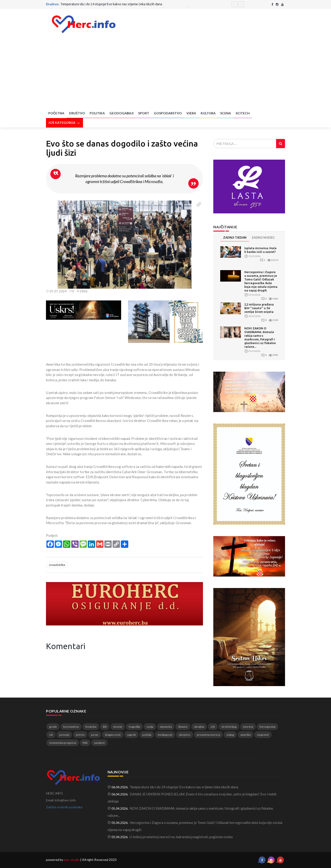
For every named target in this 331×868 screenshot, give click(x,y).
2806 (82, 291)
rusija (150, 727)
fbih (85, 743)
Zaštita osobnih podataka (64, 807)
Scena (226, 113)
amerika (245, 735)
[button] (199, 204)
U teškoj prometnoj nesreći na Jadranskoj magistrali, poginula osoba (181, 837)
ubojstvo (185, 735)
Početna (56, 113)
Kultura (208, 113)
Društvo (77, 113)
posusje (64, 735)
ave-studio (72, 860)
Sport (144, 113)
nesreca (248, 727)
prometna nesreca (208, 735)
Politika (97, 113)
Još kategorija (64, 123)
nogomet (263, 735)
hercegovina (267, 727)
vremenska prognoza (63, 743)
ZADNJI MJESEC (263, 237)
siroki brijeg (229, 727)
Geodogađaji (121, 113)
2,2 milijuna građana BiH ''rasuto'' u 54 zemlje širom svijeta (259, 308)
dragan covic (113, 735)
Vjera (191, 113)
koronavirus (71, 727)
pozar (95, 735)
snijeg (230, 735)
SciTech (243, 113)
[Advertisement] (165, 74)
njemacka (166, 727)
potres (80, 735)
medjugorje (165, 735)
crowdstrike (57, 565)
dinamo (183, 727)
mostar (118, 727)
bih (105, 727)
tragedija (134, 727)
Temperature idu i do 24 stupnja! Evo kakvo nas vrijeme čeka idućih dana (111, 4)
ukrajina (199, 727)
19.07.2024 (56, 291)
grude (53, 727)
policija (147, 735)
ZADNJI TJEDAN (235, 237)
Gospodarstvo (168, 113)
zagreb (131, 735)
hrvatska (91, 727)
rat (51, 735)
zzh (213, 727)
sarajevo (99, 743)
